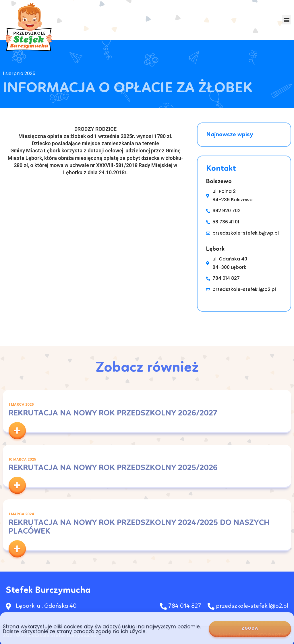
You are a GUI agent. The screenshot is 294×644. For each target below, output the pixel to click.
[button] (286, 20)
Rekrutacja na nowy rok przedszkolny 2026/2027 (113, 413)
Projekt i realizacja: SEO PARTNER (251, 636)
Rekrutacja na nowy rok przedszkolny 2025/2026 (113, 468)
